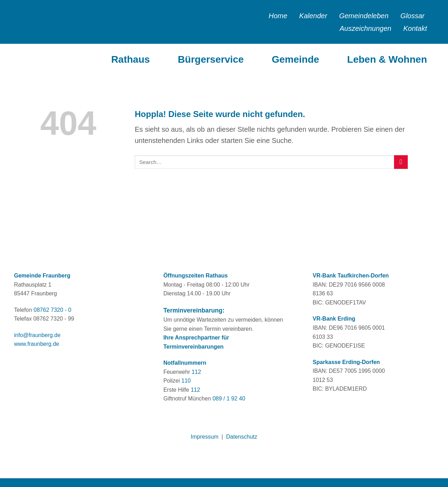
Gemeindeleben (364, 16)
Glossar (412, 16)
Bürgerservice (211, 59)
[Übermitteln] (401, 162)
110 (186, 381)
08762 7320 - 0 (52, 310)
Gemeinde (295, 59)
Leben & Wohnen (387, 59)
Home (278, 16)
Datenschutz (242, 437)
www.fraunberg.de (37, 344)
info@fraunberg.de (37, 335)
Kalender (313, 16)
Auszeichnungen (365, 28)
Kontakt (415, 28)
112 (197, 372)
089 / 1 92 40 (229, 399)
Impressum (205, 437)
